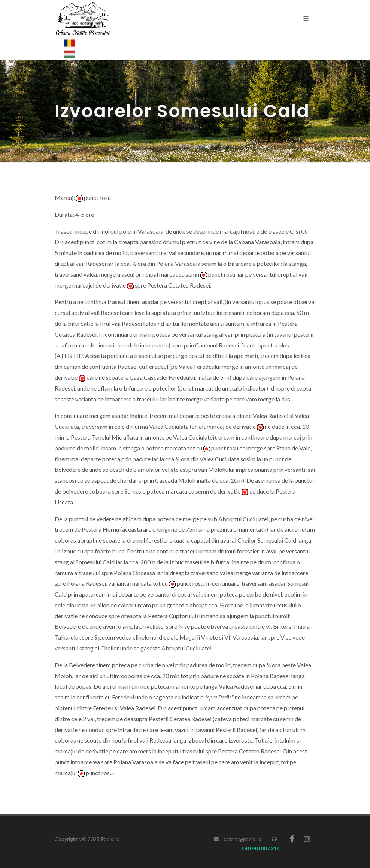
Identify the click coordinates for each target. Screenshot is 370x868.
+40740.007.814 (260, 848)
